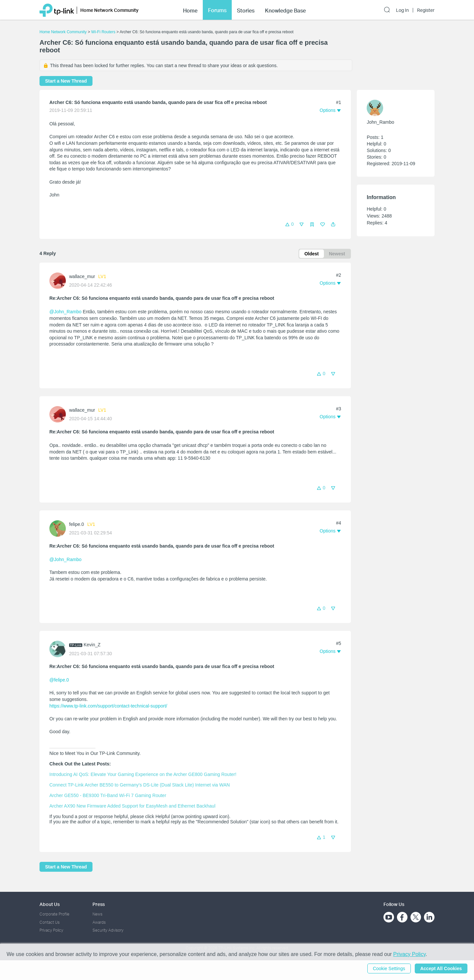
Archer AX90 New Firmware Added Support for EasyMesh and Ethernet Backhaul (132, 806)
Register (426, 9)
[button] (333, 224)
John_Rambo (380, 122)
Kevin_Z (92, 645)
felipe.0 (77, 524)
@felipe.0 (59, 680)
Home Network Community (63, 32)
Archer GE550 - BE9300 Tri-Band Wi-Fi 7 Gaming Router (108, 795)
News (97, 914)
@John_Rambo (66, 312)
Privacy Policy (51, 930)
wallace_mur (82, 276)
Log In (402, 9)
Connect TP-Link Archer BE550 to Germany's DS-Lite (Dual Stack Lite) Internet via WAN (140, 785)
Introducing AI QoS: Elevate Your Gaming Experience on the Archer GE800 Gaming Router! (143, 774)
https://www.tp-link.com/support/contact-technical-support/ (108, 706)
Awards (99, 922)
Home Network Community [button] (109, 9)
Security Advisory (108, 930)
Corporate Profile (54, 914)
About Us (50, 904)
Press (99, 904)
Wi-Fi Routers (104, 32)
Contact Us (50, 922)
